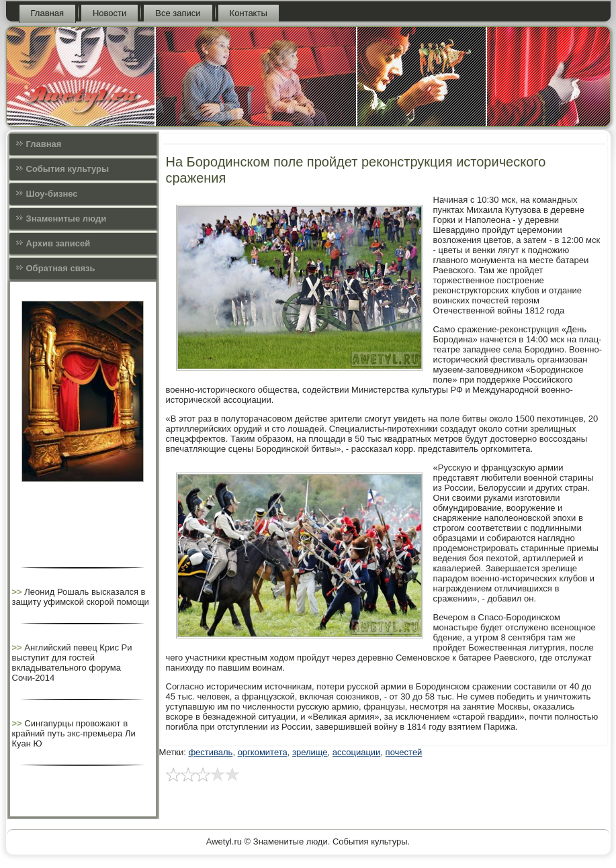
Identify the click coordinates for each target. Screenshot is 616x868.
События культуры (68, 169)
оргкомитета (263, 752)
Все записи (178, 13)
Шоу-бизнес (52, 194)
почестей (404, 752)
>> (18, 592)
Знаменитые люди (67, 219)
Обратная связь (61, 268)
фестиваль (210, 752)
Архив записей (58, 243)
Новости (109, 13)
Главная (47, 13)
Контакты (249, 13)
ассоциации (357, 752)
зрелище (310, 752)
